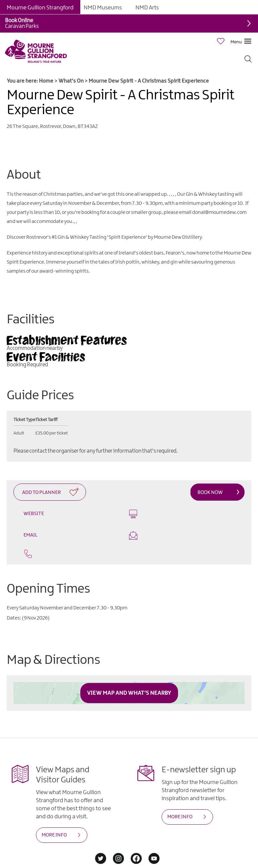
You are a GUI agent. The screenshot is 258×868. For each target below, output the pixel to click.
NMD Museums (103, 8)
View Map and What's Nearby (129, 674)
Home (46, 81)
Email (189, 516)
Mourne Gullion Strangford (40, 8)
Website (69, 513)
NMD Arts (147, 8)
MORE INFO (54, 816)
